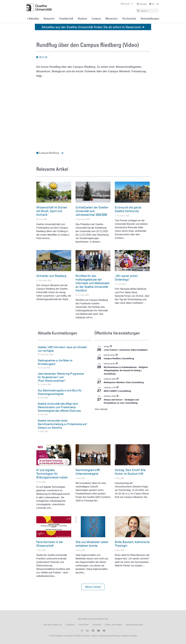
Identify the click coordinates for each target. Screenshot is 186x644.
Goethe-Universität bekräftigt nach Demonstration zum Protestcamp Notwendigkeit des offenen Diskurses (59, 407)
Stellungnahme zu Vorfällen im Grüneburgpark (55, 362)
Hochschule (129, 18)
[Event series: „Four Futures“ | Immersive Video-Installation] (111, 347)
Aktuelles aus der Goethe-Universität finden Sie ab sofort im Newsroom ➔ (93, 27)
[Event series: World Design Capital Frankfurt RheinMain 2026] (117, 396)
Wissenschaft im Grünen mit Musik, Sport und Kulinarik (52, 211)
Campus (96, 18)
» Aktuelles (33, 18)
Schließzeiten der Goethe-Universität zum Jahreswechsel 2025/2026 (92, 211)
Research (49, 18)
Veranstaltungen (150, 18)
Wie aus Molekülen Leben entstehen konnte (92, 544)
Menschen (112, 18)
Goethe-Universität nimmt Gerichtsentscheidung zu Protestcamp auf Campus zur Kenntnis (62, 424)
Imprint (94, 636)
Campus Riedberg (49, 153)
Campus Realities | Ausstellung (119, 358)
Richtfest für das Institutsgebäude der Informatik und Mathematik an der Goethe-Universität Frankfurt (92, 283)
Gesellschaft (66, 18)
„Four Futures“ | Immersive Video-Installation (126, 350)
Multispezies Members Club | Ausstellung (124, 382)
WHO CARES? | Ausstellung (117, 391)
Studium (82, 18)
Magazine (127, 4)
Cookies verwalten (129, 636)
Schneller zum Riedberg (51, 276)
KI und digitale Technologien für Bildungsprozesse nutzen (52, 474)
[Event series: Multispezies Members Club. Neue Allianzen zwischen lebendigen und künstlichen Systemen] (117, 379)
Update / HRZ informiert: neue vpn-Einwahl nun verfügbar (62, 349)
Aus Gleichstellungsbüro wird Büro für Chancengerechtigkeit (60, 392)
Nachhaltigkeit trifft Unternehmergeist (88, 472)
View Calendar (101, 409)
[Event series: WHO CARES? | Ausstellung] (117, 388)
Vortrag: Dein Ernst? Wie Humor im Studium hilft (130, 472)
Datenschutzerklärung (109, 636)
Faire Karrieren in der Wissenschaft (50, 544)
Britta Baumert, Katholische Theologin (132, 544)
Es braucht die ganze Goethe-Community (128, 209)
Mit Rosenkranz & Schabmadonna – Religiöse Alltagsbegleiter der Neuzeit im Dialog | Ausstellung (126, 371)
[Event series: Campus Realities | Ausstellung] (117, 355)
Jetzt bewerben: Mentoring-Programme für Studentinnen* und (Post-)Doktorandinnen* (61, 377)
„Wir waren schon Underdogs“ (126, 278)
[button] (93, 587)
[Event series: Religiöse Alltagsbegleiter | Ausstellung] (117, 364)
